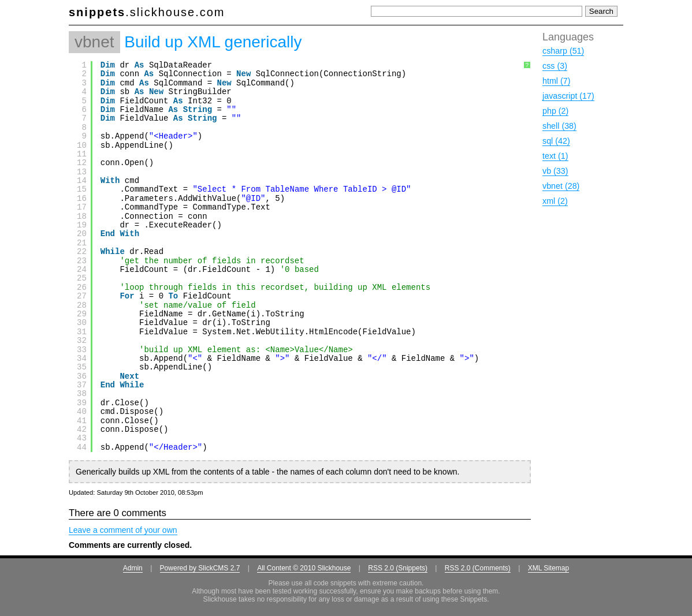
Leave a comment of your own (123, 530)
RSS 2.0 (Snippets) (398, 568)
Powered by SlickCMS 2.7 (200, 568)
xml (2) (555, 201)
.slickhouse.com (147, 12)
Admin (133, 568)
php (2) (555, 111)
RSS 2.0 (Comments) (478, 568)
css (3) (555, 66)
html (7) (556, 81)
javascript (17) (568, 96)
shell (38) (559, 126)
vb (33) (555, 171)
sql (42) (556, 141)
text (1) (555, 156)
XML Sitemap (549, 568)
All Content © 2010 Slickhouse (304, 568)
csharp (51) (563, 51)
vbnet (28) (561, 186)
